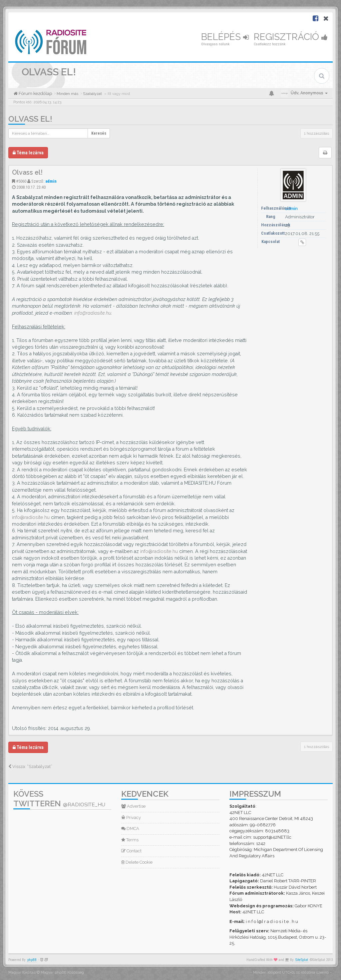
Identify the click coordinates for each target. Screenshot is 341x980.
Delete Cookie (137, 862)
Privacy (131, 817)
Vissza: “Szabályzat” (30, 766)
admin (51, 181)
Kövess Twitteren (59, 799)
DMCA (130, 828)
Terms (130, 840)
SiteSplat (302, 960)
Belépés (225, 37)
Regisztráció (291, 37)
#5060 (21, 181)
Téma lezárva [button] (28, 153)
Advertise (133, 806)
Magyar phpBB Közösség (62, 972)
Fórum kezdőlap (35, 93)
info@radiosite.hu (93, 313)
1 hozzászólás (317, 133)
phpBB (32, 960)
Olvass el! (30, 119)
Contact (131, 851)
